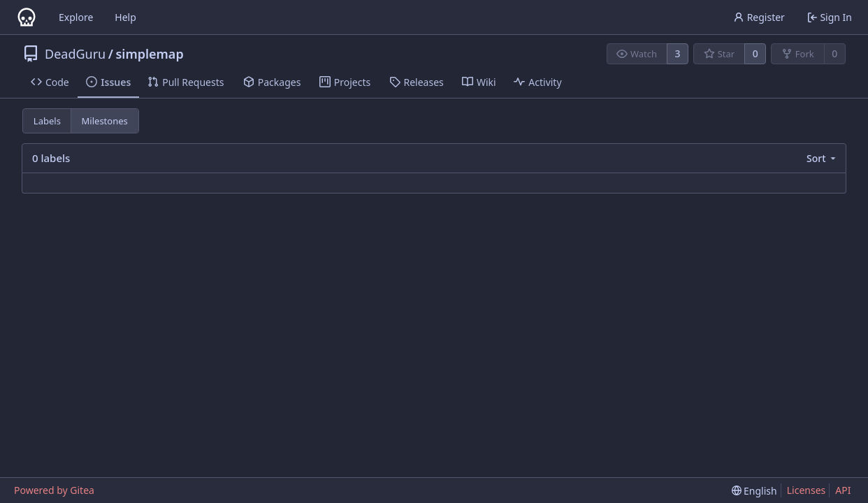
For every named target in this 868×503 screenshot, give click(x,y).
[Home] (27, 17)
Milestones (105, 121)
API (843, 490)
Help (125, 17)
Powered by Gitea (54, 490)
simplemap (149, 54)
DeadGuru (75, 54)
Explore (76, 17)
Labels (47, 121)
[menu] (822, 158)
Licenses (806, 490)
